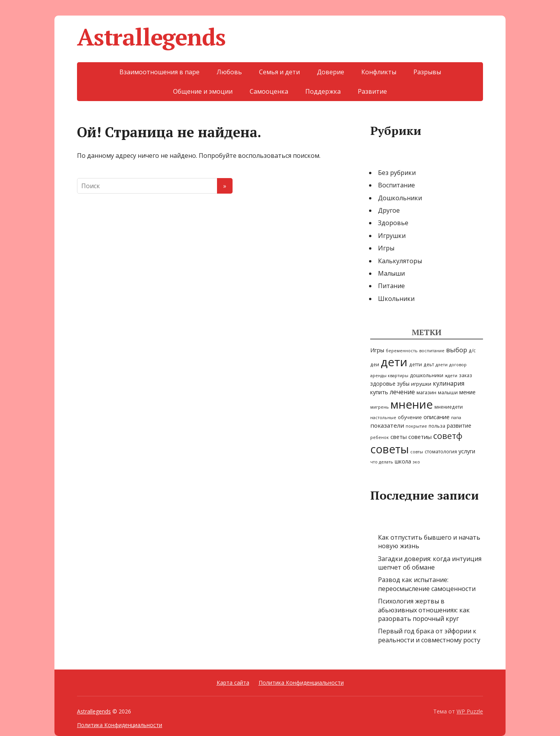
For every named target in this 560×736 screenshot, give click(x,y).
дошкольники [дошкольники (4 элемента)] (427, 375)
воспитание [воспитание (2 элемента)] (432, 351)
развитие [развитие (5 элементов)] (459, 426)
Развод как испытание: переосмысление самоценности (427, 584)
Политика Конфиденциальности (301, 683)
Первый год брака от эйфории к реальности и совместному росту (429, 635)
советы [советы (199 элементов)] (389, 449)
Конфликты (379, 72)
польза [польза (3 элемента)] (437, 426)
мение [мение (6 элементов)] (467, 392)
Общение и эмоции (203, 91)
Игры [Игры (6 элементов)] (377, 350)
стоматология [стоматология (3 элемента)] (441, 451)
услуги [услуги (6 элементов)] (467, 451)
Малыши (391, 273)
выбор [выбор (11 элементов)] (457, 350)
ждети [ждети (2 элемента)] (451, 376)
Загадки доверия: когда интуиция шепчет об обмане (430, 563)
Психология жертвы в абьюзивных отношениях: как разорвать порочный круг (424, 610)
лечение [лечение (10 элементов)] (402, 392)
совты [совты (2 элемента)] (417, 452)
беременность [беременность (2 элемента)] (402, 351)
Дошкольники (400, 198)
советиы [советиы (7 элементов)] (420, 437)
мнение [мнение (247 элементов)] (412, 404)
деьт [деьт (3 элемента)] (429, 364)
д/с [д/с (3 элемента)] (472, 350)
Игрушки (392, 236)
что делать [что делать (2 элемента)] (382, 462)
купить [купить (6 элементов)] (379, 392)
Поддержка (323, 91)
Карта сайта (233, 683)
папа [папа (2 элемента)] (456, 418)
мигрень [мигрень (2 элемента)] (380, 407)
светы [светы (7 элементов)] (399, 437)
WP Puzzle (470, 711)
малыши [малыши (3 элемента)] (448, 392)
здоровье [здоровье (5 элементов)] (383, 384)
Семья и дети (279, 72)
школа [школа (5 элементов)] (403, 461)
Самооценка (269, 91)
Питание (391, 286)
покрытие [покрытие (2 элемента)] (416, 426)
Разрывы (427, 72)
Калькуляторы (400, 261)
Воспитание (396, 185)
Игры (386, 248)
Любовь (229, 72)
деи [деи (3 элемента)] (375, 364)
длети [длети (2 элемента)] (442, 365)
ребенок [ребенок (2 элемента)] (380, 437)
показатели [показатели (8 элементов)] (387, 425)
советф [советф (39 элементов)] (448, 436)
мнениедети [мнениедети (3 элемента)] (449, 407)
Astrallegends (151, 37)
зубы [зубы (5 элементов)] (403, 384)
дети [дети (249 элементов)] (394, 362)
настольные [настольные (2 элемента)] (383, 418)
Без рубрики (397, 173)
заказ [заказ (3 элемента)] (465, 375)
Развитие (372, 91)
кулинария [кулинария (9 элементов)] (449, 383)
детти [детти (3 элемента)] (416, 364)
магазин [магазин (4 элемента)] (426, 392)
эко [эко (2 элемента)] (416, 462)
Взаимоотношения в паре (159, 72)
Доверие (331, 72)
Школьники (396, 299)
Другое (389, 210)
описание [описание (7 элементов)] (437, 417)
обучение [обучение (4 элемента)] (410, 417)
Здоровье (393, 223)
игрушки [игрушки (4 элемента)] (421, 384)
